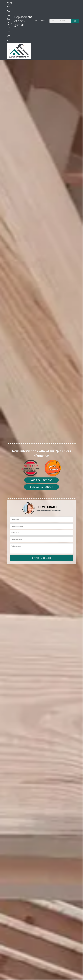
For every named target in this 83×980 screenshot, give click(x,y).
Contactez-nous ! (42, 487)
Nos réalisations (41, 480)
